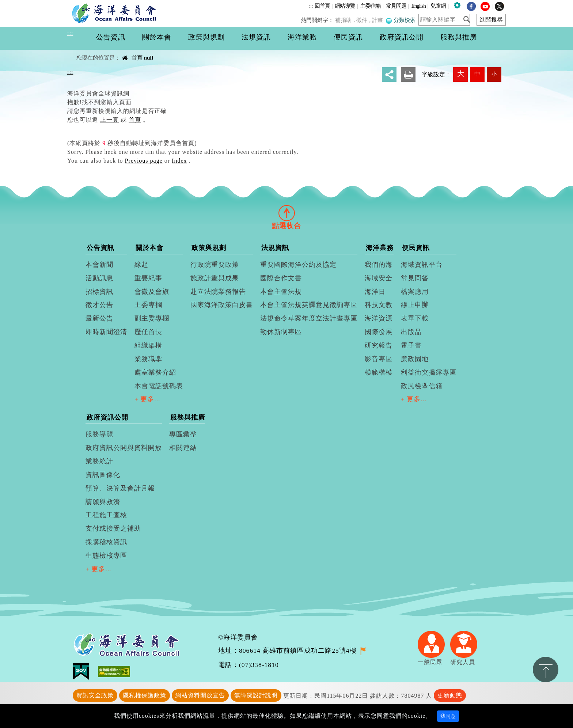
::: (311, 6)
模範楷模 (379, 372)
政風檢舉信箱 (422, 386)
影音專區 (379, 359)
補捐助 (346, 20)
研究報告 (379, 345)
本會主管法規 (281, 292)
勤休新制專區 (281, 332)
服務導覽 (99, 434)
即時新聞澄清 (106, 332)
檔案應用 (415, 292)
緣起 (141, 265)
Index (179, 161)
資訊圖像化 (103, 475)
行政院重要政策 (215, 265)
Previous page (144, 161)
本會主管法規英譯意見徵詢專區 (309, 305)
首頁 (137, 58)
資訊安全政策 (95, 695)
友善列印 (408, 75)
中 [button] (477, 74)
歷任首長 (148, 332)
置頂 (546, 670)
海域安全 (379, 278)
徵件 (364, 20)
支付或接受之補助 (113, 528)
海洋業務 (380, 248)
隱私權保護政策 (145, 695)
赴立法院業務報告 (218, 292)
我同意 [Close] (448, 716)
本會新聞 (99, 265)
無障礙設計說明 (256, 695)
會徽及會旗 (152, 292)
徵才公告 (99, 305)
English (418, 6)
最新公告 (99, 318)
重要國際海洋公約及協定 (298, 265)
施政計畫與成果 (215, 278)
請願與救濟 (103, 502)
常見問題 (396, 6)
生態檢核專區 (106, 556)
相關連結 (183, 448)
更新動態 (450, 695)
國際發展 (379, 332)
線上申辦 (415, 305)
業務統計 (99, 461)
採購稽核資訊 (106, 542)
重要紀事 (148, 278)
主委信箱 (371, 6)
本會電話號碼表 (159, 386)
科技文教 (379, 305)
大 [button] (461, 74)
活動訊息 (99, 278)
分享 (389, 75)
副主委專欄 (152, 318)
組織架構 (148, 345)
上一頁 (109, 120)
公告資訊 (100, 248)
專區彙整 (183, 434)
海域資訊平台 (422, 265)
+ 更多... (147, 399)
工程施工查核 (106, 515)
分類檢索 (401, 20)
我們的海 (379, 265)
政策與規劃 (209, 248)
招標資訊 (99, 292)
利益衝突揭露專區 (429, 372)
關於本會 (149, 248)
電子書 (411, 345)
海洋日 (375, 292)
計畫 (379, 20)
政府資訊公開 (107, 417)
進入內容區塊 (19, 4)
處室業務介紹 (155, 372)
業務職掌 (148, 359)
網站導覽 (345, 6)
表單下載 (415, 318)
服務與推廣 (188, 417)
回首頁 (322, 6)
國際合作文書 (281, 278)
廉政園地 (415, 359)
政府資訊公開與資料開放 (124, 448)
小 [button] (494, 74)
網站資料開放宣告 (200, 695)
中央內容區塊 (86, 51)
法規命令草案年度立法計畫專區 (309, 318)
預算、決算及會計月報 (120, 488)
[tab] (286, 213)
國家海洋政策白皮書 (222, 305)
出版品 (411, 332)
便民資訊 (416, 248)
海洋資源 (379, 318)
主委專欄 (148, 305)
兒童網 (438, 6)
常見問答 (415, 278)
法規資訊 (275, 248)
